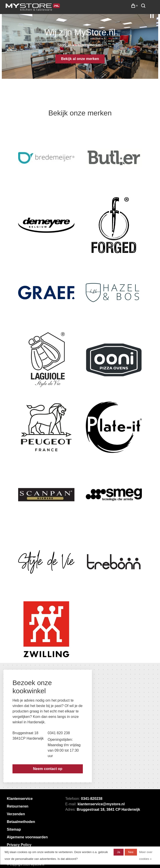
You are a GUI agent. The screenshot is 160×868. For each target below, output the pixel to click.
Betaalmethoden (21, 822)
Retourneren (18, 806)
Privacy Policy (19, 845)
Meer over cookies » (146, 855)
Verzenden (16, 814)
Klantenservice (20, 799)
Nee (131, 852)
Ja (118, 852)
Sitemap (14, 829)
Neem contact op (48, 769)
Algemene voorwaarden (27, 837)
